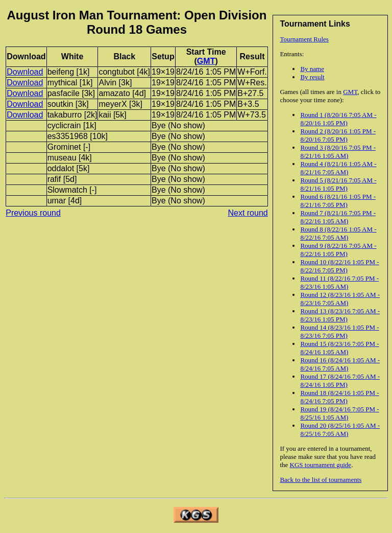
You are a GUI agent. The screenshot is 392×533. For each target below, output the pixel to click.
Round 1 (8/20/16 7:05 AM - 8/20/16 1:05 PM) (338, 119)
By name (312, 69)
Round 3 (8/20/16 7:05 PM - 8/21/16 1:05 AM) (338, 152)
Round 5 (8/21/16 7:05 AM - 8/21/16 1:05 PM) (338, 184)
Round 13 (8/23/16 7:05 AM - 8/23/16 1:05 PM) (340, 315)
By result (312, 77)
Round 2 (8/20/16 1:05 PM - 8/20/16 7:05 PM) (338, 135)
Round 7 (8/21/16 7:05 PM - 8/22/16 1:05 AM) (338, 217)
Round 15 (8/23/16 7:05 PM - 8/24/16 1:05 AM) (339, 348)
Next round (248, 213)
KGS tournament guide (321, 465)
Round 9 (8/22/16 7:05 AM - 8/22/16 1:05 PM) (338, 250)
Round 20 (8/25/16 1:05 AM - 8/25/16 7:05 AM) (340, 430)
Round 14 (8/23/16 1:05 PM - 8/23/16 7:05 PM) (339, 331)
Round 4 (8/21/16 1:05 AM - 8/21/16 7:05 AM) (338, 168)
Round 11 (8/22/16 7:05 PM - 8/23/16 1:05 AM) (339, 282)
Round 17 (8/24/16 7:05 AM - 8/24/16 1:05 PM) (340, 380)
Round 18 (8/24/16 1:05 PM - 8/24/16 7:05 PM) (339, 397)
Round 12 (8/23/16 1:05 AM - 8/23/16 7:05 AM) (340, 299)
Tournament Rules (304, 39)
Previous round (33, 213)
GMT (350, 92)
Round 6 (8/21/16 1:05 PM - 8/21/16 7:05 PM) (338, 201)
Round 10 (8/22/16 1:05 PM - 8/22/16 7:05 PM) (339, 266)
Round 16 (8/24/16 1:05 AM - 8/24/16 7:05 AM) (340, 364)
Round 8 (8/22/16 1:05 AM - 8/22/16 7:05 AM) (338, 233)
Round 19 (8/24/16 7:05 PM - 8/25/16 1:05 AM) (339, 413)
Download (25, 72)
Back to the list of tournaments (321, 480)
